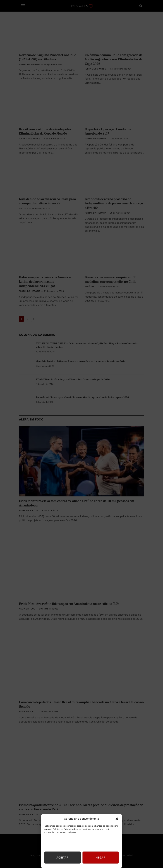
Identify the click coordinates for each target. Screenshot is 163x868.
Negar (100, 858)
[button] (117, 819)
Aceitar (62, 858)
